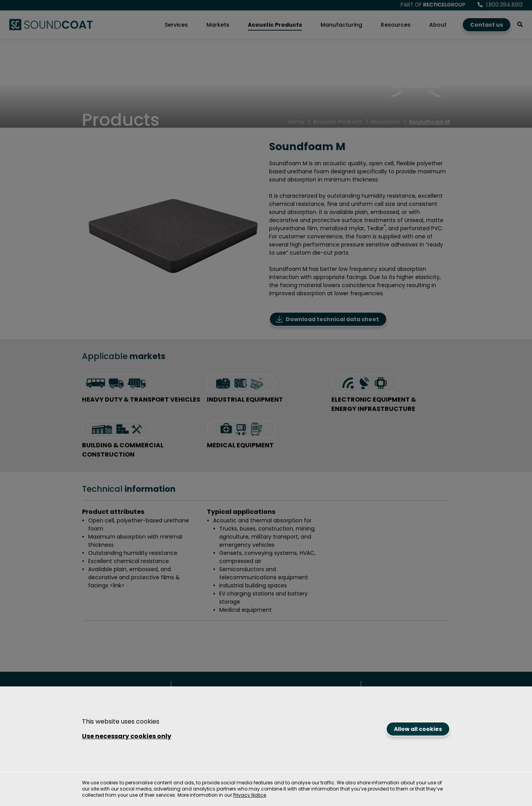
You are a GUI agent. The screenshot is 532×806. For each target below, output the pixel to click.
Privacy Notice (250, 795)
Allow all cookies (418, 729)
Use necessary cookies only (127, 736)
